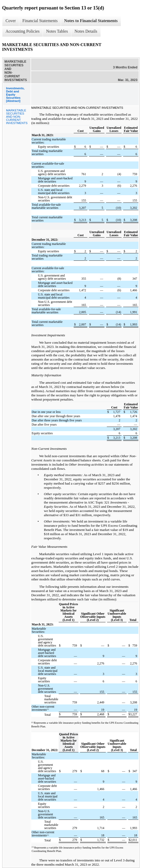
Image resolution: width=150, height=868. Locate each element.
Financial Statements (40, 21)
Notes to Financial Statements (91, 21)
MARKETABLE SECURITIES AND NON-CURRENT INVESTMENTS (17, 117)
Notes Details (86, 31)
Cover (11, 21)
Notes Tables (57, 31)
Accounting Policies (22, 31)
